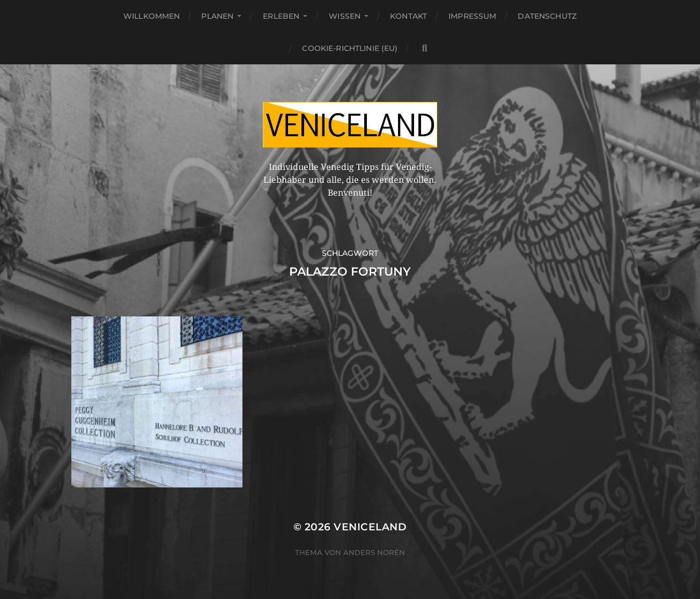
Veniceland (370, 527)
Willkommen (152, 16)
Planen (217, 16)
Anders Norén (374, 552)
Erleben (281, 16)
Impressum (472, 16)
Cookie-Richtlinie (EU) (350, 48)
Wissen (345, 16)
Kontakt (408, 16)
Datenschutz (547, 16)
